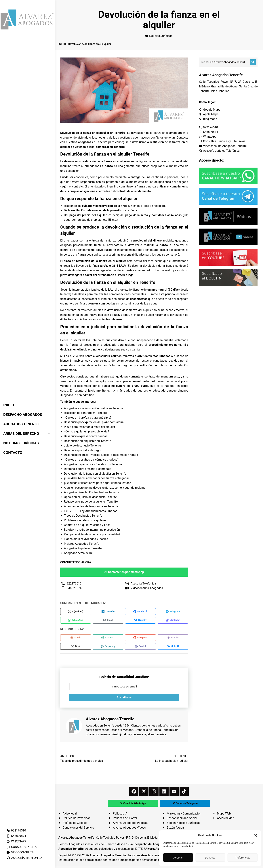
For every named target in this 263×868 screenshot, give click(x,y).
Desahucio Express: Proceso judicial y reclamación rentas (101, 455)
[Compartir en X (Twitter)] (76, 612)
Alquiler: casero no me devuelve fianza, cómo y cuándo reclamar (105, 488)
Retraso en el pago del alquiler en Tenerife (91, 502)
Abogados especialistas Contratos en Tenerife (93, 408)
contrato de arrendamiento (133, 191)
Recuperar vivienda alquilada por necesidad (92, 534)
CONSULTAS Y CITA (21, 847)
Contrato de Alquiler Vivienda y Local (88, 525)
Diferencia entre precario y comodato (88, 469)
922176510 (16, 830)
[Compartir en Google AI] (140, 639)
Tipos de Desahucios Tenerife (83, 516)
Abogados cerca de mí (78, 553)
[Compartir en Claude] (76, 639)
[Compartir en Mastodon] (173, 621)
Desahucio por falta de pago (82, 450)
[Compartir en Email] (108, 621)
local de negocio (153, 206)
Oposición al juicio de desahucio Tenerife (90, 497)
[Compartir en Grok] (76, 648)
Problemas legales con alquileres (85, 520)
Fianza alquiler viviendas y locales (86, 539)
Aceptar (178, 858)
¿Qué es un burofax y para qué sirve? (88, 418)
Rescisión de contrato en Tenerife (85, 413)
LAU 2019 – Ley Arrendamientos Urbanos (91, 511)
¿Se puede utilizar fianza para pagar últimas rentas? (97, 483)
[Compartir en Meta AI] (173, 648)
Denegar (210, 858)
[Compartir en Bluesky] (140, 621)
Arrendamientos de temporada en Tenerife (91, 506)
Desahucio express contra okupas (86, 436)
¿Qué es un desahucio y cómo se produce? (91, 460)
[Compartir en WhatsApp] (76, 621)
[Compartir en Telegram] (173, 612)
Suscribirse (124, 699)
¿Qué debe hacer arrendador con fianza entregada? (97, 478)
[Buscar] (253, 62)
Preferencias (242, 858)
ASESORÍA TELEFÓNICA (24, 858)
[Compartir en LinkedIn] (108, 612)
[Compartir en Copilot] (140, 648)
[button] (256, 835)
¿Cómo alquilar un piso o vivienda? (86, 431)
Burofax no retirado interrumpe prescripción (92, 530)
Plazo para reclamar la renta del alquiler (89, 427)
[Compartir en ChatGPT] (108, 639)
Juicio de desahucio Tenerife (82, 446)
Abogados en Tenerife (100, 727)
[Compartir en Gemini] (173, 639)
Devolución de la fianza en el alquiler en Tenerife (95, 474)
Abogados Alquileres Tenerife (83, 548)
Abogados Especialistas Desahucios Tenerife (93, 464)
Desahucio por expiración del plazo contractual (94, 422)
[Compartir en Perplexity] (108, 648)
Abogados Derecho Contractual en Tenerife (92, 492)
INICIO (62, 44)
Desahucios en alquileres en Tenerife (87, 441)
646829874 (16, 836)
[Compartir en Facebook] (140, 612)
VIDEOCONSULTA (20, 852)
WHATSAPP (16, 841)
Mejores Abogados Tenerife (82, 544)
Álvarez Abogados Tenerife (108, 857)
